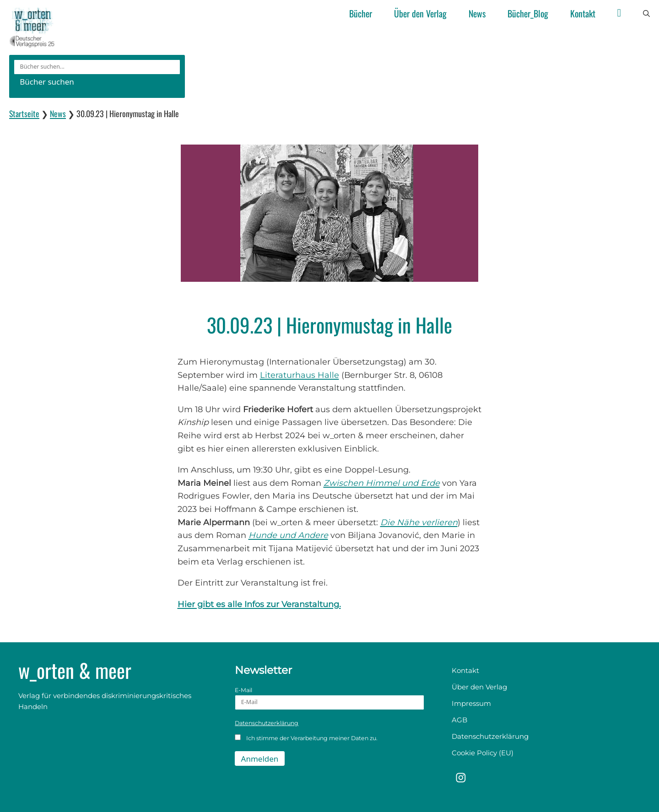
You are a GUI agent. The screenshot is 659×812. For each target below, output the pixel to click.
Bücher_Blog (528, 13)
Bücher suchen (47, 82)
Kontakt (583, 13)
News (477, 13)
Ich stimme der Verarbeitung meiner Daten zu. (306, 738)
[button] (646, 14)
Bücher (361, 13)
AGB (459, 720)
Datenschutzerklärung (267, 723)
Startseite (24, 113)
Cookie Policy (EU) (483, 753)
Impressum (471, 703)
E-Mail (329, 698)
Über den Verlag (420, 13)
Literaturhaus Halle (300, 375)
